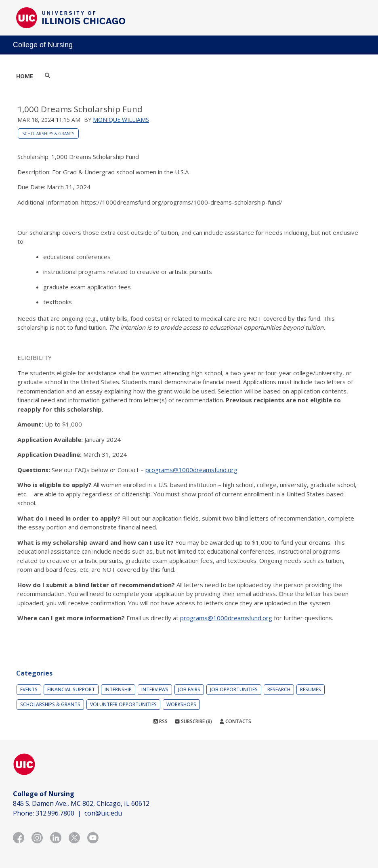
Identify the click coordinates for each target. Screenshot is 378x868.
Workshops (181, 704)
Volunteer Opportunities (123, 704)
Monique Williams (121, 120)
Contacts (235, 721)
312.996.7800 (55, 813)
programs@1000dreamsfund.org (191, 470)
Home (25, 76)
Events (29, 689)
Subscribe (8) (194, 721)
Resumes (311, 689)
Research (279, 689)
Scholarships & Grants (48, 134)
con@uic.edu (103, 813)
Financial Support (71, 689)
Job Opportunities (234, 689)
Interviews (155, 689)
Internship (118, 689)
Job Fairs (189, 689)
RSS (161, 721)
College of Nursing (43, 45)
